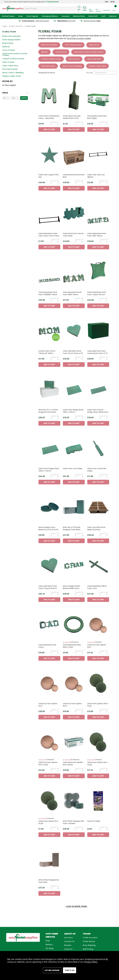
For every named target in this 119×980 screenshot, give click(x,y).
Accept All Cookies (70, 970)
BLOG (113, 2)
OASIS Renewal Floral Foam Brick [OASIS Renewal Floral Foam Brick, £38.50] (74, 176)
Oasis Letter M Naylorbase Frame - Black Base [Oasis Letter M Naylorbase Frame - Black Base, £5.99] (49, 117)
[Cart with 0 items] (114, 9)
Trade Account (53, 2)
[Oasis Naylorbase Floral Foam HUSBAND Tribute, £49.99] (49, 272)
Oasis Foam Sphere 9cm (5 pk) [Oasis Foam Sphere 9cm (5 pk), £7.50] (48, 822)
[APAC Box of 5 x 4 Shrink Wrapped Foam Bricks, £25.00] (49, 390)
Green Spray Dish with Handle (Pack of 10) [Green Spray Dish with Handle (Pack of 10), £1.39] (72, 117)
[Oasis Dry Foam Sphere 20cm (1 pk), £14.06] (49, 742)
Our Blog (50, 948)
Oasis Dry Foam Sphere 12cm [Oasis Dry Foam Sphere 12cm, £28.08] (48, 705)
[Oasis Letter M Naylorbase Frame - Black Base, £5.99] (49, 96)
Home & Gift (93, 16)
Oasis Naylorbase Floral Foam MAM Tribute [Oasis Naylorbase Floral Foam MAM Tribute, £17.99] (72, 293)
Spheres (6, 47)
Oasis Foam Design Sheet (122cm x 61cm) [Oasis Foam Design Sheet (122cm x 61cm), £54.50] (49, 470)
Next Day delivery (92, 21)
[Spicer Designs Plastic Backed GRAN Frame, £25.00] (74, 566)
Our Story (68, 938)
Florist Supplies (32, 16)
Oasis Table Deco (10, 66)
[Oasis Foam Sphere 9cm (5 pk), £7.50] (49, 801)
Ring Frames (8, 43)
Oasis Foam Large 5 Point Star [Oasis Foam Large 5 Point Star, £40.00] (49, 176)
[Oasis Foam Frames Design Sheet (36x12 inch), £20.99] (98, 390)
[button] (74, 642)
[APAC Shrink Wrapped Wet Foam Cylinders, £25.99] (74, 801)
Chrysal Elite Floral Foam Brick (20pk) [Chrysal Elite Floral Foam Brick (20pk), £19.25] (97, 117)
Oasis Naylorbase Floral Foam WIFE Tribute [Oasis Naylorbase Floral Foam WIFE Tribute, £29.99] (97, 235)
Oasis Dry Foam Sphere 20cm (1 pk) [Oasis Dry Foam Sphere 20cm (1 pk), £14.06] (48, 764)
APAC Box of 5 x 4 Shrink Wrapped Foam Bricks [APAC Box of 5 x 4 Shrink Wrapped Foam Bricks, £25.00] (48, 411)
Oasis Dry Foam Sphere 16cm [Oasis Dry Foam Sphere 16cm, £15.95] (72, 705)
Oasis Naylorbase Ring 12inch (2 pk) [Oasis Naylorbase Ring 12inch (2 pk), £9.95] (72, 646)
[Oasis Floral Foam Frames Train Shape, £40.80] (74, 213)
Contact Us (69, 942)
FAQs (48, 941)
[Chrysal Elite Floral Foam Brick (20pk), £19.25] (98, 96)
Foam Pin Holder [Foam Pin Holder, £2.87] (94, 821)
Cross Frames (9, 50)
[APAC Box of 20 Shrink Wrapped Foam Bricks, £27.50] (74, 507)
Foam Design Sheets (11, 40)
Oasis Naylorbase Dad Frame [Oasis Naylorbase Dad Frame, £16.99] (47, 646)
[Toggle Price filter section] (15, 93)
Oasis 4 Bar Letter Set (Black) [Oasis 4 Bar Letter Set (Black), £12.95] (96, 176)
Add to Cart (49, 130)
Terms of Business (68, 950)
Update (24, 98)
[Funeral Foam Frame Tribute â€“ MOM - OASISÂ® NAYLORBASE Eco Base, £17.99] (49, 331)
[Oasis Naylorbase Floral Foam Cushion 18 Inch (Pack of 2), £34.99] (98, 272)
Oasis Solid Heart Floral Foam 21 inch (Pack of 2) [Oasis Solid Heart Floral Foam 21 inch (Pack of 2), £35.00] (73, 352)
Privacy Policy (91, 962)
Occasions (65, 16)
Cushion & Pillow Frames (13, 59)
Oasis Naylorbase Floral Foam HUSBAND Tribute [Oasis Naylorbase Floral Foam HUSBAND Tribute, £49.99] (48, 293)
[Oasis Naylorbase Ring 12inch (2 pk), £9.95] (74, 625)
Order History (89, 942)
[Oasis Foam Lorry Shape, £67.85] (74, 448)
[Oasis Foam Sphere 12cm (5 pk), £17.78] (98, 742)
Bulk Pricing (88, 949)
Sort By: (90, 73)
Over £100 (66, 21)
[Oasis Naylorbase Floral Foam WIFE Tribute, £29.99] (98, 213)
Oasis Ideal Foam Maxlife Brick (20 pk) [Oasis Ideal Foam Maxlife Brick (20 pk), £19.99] (73, 764)
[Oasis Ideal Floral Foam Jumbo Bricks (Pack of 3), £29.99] (98, 331)
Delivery (49, 945)
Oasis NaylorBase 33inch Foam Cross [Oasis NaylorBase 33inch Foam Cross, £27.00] (97, 587)
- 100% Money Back (35, 21)
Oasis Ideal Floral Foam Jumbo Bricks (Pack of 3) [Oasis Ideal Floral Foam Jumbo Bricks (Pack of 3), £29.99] (97, 352)
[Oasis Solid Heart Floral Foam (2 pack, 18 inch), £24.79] (49, 566)
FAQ (107, 2)
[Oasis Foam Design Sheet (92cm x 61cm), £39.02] (74, 390)
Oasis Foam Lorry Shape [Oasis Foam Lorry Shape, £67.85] (73, 469)
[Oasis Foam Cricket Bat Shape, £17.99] (98, 448)
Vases (20, 16)
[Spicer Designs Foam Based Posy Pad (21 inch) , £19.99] (49, 507)
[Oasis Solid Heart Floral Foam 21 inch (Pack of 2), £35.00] (74, 331)
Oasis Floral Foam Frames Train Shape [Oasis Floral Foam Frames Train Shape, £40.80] (73, 235)
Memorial (113, 16)
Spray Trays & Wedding (13, 73)
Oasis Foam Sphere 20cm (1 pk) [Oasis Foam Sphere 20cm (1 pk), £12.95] (98, 705)
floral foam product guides (79, 38)
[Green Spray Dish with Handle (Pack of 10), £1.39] (74, 96)
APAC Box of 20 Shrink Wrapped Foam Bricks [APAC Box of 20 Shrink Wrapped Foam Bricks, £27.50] (72, 529)
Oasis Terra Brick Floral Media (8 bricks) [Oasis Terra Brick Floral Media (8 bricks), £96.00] (96, 529)
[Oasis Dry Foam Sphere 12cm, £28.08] (49, 683)
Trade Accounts (90, 938)
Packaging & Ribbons (50, 16)
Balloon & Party (79, 16)
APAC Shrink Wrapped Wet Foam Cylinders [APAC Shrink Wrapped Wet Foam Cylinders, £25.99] (74, 822)
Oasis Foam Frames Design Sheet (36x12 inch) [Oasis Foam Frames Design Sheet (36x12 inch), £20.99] (98, 411)
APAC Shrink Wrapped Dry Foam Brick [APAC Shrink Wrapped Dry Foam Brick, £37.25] (49, 881)
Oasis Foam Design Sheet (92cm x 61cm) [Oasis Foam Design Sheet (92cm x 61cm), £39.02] (73, 411)
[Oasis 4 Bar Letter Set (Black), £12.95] (98, 155)
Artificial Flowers (8, 16)
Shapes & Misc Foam (12, 76)
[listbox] (105, 73)
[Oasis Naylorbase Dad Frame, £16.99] (49, 625)
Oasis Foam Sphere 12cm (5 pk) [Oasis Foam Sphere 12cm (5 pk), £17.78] (97, 764)
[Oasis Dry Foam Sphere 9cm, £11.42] (98, 625)
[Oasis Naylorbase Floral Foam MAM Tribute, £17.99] (74, 272)
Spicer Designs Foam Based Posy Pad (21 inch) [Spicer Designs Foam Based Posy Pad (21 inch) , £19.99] (48, 529)
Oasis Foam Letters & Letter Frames (15, 54)
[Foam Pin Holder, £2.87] (98, 801)
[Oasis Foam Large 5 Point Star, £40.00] (49, 155)
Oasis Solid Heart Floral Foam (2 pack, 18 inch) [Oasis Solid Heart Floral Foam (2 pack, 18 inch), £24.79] (48, 587)
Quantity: (54, 122)
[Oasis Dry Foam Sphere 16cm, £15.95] (74, 683)
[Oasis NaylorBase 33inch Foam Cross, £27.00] (98, 566)
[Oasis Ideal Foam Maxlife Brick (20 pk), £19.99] (74, 742)
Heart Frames (8, 62)
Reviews (68, 945)
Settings (52, 970)
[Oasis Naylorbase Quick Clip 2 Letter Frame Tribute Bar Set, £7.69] (49, 213)
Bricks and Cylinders (12, 36)
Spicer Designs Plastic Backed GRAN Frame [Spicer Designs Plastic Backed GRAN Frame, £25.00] (72, 587)
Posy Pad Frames (10, 69)
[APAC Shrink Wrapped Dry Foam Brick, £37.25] (49, 860)
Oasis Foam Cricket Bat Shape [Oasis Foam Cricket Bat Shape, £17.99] (97, 470)
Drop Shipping (89, 945)
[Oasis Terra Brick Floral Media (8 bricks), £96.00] (98, 507)
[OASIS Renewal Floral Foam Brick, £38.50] (74, 155)
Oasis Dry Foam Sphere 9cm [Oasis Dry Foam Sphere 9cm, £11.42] (97, 646)
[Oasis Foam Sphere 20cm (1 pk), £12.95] (98, 683)
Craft (103, 16)
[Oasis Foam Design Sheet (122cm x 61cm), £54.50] (49, 448)
